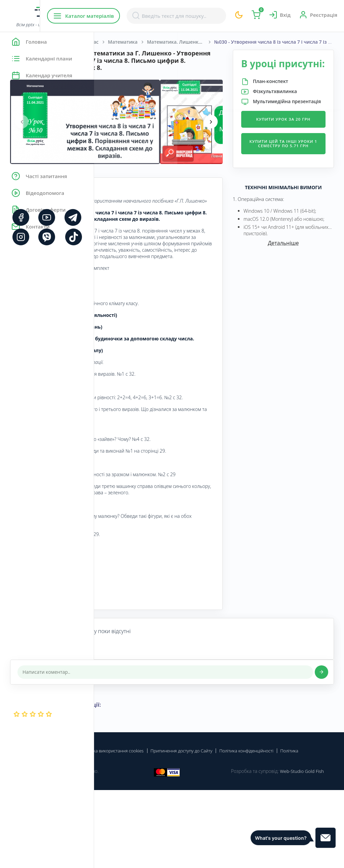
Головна (114, 42)
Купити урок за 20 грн (299, 148)
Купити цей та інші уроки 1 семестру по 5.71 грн (299, 180)
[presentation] (116, 129)
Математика (217, 42)
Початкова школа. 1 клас (163, 42)
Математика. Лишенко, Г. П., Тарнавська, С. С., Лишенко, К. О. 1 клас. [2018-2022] (274, 42)
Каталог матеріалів (137, 16)
